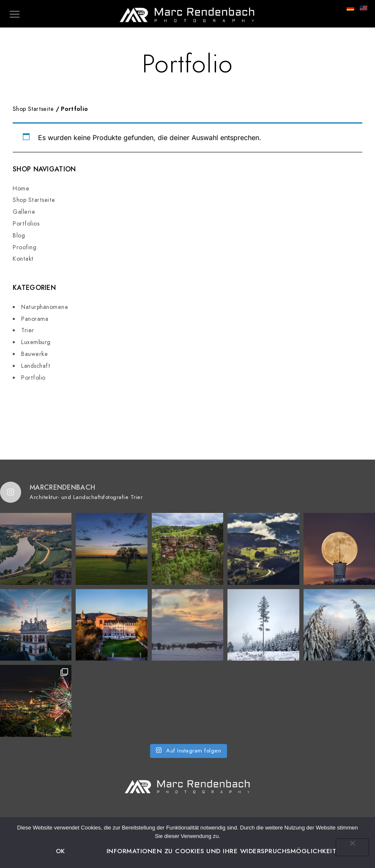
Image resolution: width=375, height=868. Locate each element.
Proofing (25, 247)
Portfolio (33, 378)
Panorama (35, 319)
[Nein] (352, 847)
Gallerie (24, 212)
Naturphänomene (45, 307)
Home (21, 189)
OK (60, 851)
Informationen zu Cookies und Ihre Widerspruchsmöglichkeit (222, 851)
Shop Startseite (34, 200)
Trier (28, 330)
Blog (19, 236)
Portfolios (26, 224)
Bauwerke (34, 354)
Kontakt (23, 259)
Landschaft (36, 366)
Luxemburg (36, 342)
